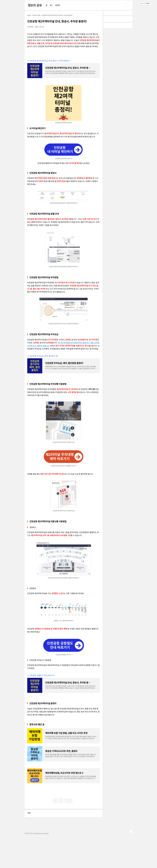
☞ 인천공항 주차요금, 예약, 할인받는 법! (43, 356)
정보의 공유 (35, 5)
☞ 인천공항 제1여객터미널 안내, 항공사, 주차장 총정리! (49, 61)
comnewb (45, 863)
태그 (51, 5)
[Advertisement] (46, 823)
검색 (126, 5)
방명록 (58, 5)
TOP (131, 861)
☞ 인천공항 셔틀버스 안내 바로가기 (41, 675)
